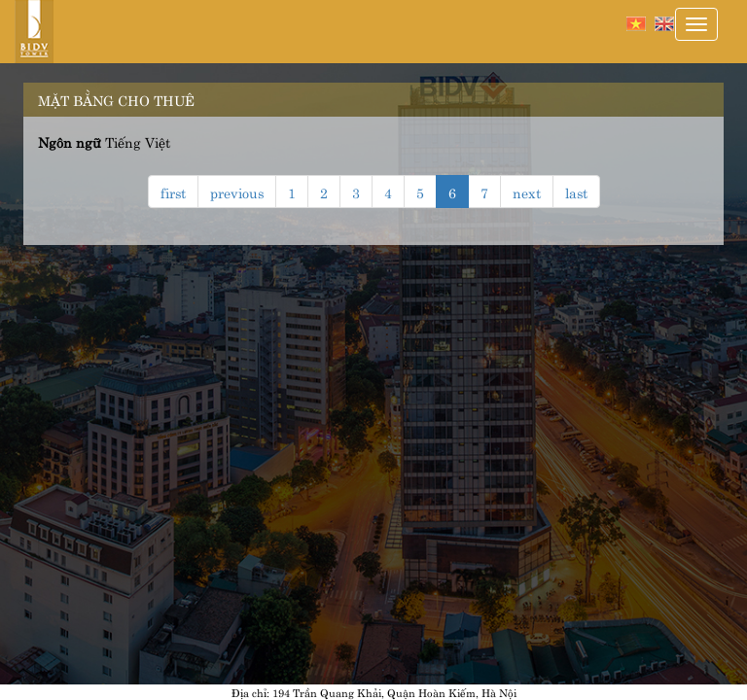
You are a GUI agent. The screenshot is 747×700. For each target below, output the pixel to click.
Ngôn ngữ (70, 141)
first (173, 192)
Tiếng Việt (636, 24)
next (527, 192)
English (664, 24)
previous (237, 192)
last (576, 192)
